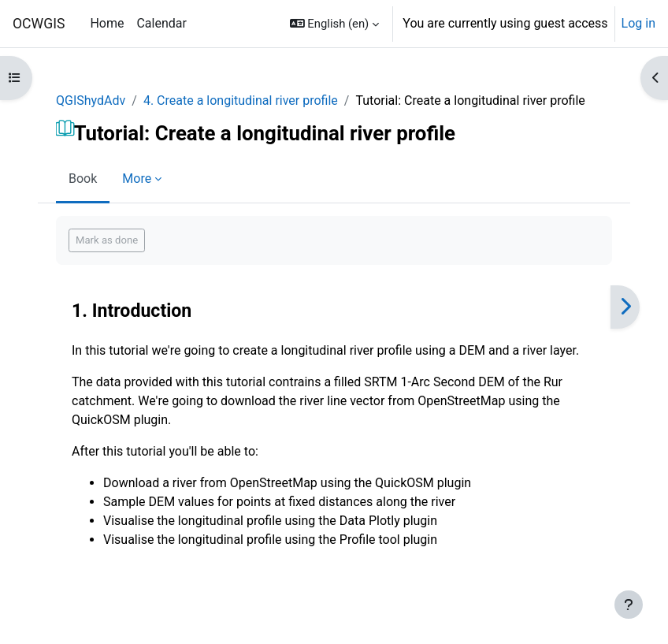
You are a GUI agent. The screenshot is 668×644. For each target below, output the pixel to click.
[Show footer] (629, 605)
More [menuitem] (137, 179)
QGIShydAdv (91, 101)
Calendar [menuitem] (161, 23)
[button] (335, 24)
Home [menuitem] (107, 23)
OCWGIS (39, 24)
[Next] (625, 307)
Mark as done (107, 240)
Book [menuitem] (83, 179)
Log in (638, 23)
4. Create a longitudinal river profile (241, 101)
